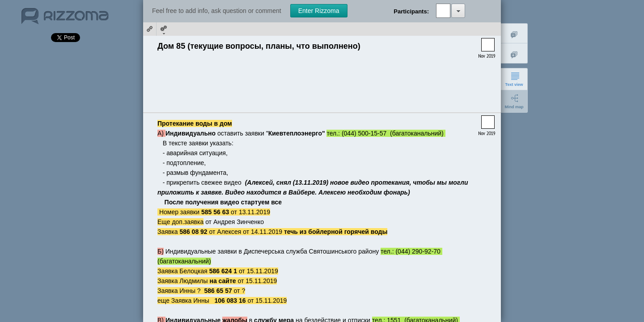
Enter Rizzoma (319, 11)
